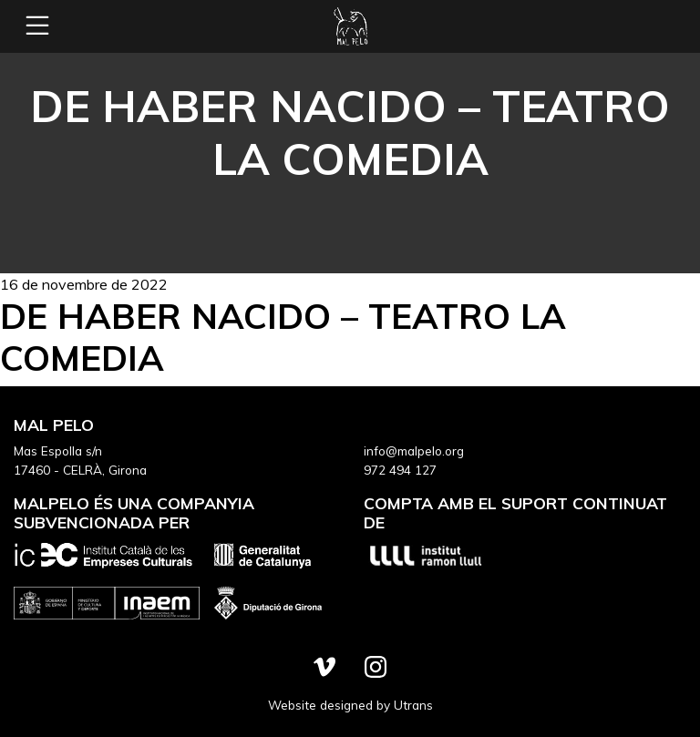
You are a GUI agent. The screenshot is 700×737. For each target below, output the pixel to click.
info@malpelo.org (414, 450)
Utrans (413, 705)
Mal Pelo (350, 26)
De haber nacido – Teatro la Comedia (283, 337)
